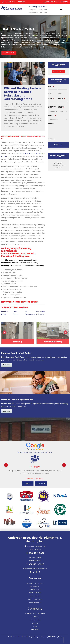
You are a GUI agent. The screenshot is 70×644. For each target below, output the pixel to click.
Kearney (27, 484)
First (50, 94)
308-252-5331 (8, 53)
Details (51, 124)
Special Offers (35, 620)
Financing (35, 617)
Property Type (52, 107)
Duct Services (35, 596)
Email (51, 99)
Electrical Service (35, 593)
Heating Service (35, 587)
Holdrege (40, 484)
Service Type (61, 107)
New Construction (35, 599)
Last (60, 94)
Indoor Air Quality (35, 602)
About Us (35, 623)
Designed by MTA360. (47, 637)
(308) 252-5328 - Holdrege (55, 2)
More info (7, 411)
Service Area (35, 629)
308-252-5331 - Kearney (13, 2)
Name (51, 87)
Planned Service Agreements (35, 614)
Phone (62, 99)
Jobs (35, 626)
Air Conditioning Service (35, 583)
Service (52, 116)
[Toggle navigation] (61, 10)
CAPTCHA (52, 139)
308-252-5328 (35, 564)
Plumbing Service (35, 590)
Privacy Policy (58, 637)
